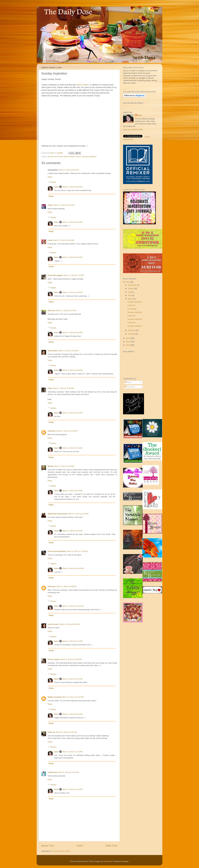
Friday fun (131, 305)
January (131, 334)
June (130, 295)
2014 (128, 282)
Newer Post (48, 846)
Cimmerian (107, 861)
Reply (50, 177)
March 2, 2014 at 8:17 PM (66, 311)
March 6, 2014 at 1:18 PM (72, 789)
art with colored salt (55, 157)
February (132, 330)
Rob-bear (52, 311)
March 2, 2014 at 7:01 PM (74, 275)
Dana (52, 153)
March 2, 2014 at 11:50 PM (67, 431)
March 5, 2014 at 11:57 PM (73, 697)
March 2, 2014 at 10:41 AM (64, 205)
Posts (128, 382)
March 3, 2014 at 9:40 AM (72, 370)
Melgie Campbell (55, 697)
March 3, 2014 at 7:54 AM (64, 466)
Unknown (52, 431)
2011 (128, 345)
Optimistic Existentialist (58, 514)
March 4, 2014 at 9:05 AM (66, 586)
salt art (78, 157)
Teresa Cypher (54, 659)
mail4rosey (52, 772)
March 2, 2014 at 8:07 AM (69, 170)
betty (50, 388)
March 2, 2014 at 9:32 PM (68, 351)
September (132, 285)
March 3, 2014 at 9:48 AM (72, 531)
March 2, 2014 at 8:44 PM (72, 292)
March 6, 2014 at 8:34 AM (72, 714)
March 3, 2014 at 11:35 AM (77, 551)
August (131, 288)
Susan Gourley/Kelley (57, 551)
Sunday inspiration (89, 157)
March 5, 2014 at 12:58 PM (71, 659)
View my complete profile (133, 130)
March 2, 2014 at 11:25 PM (63, 388)
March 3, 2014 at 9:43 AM (72, 491)
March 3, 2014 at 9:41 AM (72, 448)
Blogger (126, 861)
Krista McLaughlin (55, 275)
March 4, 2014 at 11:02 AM (73, 606)
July (130, 292)
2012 (128, 342)
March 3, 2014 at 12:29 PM (73, 568)
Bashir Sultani (83, 85)
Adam (50, 205)
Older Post (111, 846)
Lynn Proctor (53, 624)
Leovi (50, 240)
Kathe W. (51, 732)
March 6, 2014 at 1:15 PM (72, 752)
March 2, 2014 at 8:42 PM (72, 187)
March (131, 299)
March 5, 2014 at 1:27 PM (72, 641)
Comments (130, 387)
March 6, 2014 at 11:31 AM (68, 772)
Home (80, 846)
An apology (132, 309)
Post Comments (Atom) (61, 851)
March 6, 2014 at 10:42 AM (66, 732)
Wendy (51, 466)
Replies (53, 182)
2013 (128, 338)
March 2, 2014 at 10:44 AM (63, 240)
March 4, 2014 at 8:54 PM (69, 624)
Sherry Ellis (52, 351)
